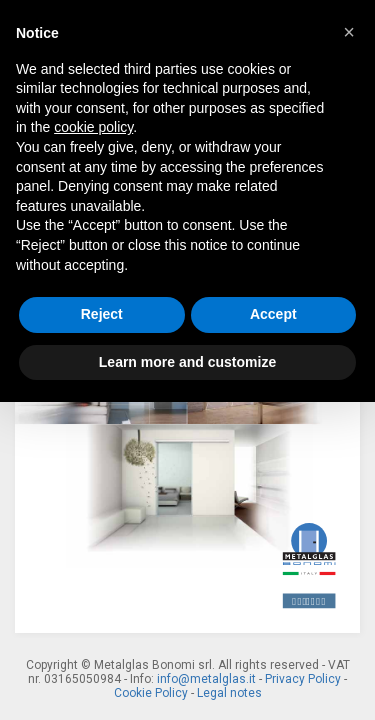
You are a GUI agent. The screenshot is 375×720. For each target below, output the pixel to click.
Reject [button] (102, 314)
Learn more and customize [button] (187, 362)
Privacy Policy (303, 679)
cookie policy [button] (93, 127)
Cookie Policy (151, 693)
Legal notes (229, 693)
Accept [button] (273, 314)
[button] (349, 32)
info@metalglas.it (206, 679)
